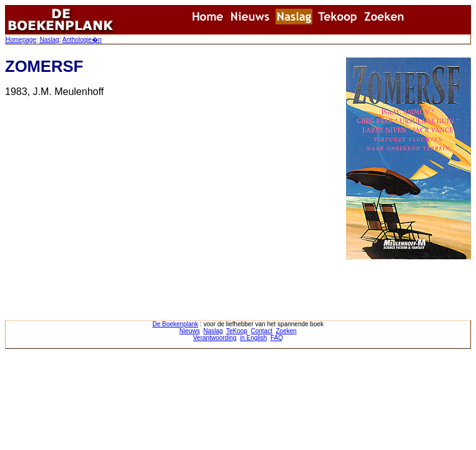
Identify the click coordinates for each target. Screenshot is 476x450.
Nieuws (190, 331)
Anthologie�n (82, 40)
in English (253, 338)
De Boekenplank (175, 324)
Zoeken (286, 331)
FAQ (277, 338)
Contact (261, 331)
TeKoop (237, 331)
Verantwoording (215, 338)
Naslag (49, 40)
